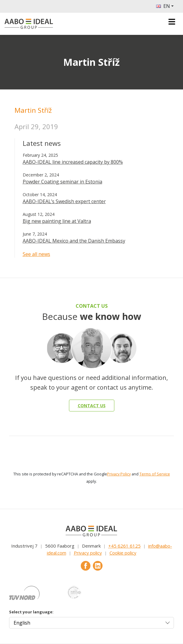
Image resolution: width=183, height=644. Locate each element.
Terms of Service (155, 474)
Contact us (92, 406)
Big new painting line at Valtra (57, 221)
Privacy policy (88, 553)
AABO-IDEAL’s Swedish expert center (64, 201)
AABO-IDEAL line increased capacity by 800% (73, 162)
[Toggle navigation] (172, 22)
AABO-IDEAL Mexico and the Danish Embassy (74, 241)
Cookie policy (123, 553)
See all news (36, 254)
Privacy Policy (119, 474)
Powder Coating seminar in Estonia (62, 182)
